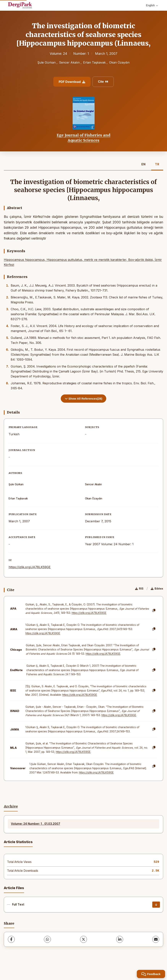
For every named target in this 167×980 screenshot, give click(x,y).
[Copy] (154, 611)
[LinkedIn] (120, 939)
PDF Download (72, 82)
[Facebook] (11, 939)
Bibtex (157, 589)
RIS (139, 589)
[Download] (156, 905)
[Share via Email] (156, 939)
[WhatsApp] (47, 939)
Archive (11, 806)
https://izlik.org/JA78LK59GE (30, 567)
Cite (103, 82)
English (152, 5)
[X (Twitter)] (83, 939)
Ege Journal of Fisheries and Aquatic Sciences (84, 138)
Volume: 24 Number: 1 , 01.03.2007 (36, 824)
